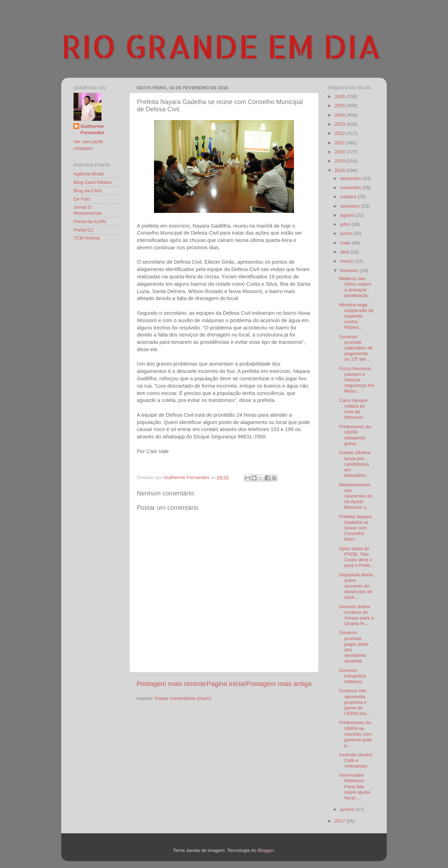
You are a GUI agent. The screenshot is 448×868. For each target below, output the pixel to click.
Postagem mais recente (171, 684)
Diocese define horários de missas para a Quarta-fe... (356, 615)
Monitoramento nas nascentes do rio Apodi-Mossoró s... (356, 496)
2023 (341, 124)
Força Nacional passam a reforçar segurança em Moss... (357, 380)
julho (346, 224)
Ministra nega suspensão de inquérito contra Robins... (356, 316)
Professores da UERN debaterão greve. (355, 435)
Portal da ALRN (90, 221)
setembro (351, 206)
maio (346, 243)
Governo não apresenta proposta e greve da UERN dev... (355, 702)
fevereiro (350, 270)
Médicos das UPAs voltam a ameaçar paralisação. (355, 287)
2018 (341, 170)
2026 (341, 96)
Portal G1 (83, 230)
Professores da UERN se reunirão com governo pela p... (356, 734)
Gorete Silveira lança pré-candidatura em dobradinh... (355, 464)
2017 (341, 821)
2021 (341, 143)
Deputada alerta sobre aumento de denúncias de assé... (356, 586)
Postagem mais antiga (279, 684)
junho (347, 233)
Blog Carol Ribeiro (93, 182)
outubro (349, 197)
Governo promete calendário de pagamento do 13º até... (356, 348)
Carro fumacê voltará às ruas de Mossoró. (353, 409)
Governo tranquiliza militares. (353, 676)
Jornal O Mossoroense (88, 210)
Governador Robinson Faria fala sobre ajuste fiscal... (355, 786)
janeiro (348, 809)
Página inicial (226, 684)
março (347, 261)
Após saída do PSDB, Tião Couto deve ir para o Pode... (357, 557)
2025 (341, 106)
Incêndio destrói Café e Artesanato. (356, 760)
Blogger (266, 850)
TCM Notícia (87, 238)
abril (345, 252)
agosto (348, 215)
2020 (341, 152)
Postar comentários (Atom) (183, 698)
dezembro (351, 178)
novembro (351, 188)
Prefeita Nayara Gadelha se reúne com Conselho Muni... (356, 528)
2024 (341, 115)
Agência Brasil (89, 174)
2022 (341, 133)
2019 (341, 161)
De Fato (82, 199)
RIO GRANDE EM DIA (221, 46)
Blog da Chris (88, 191)
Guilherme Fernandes (92, 130)
